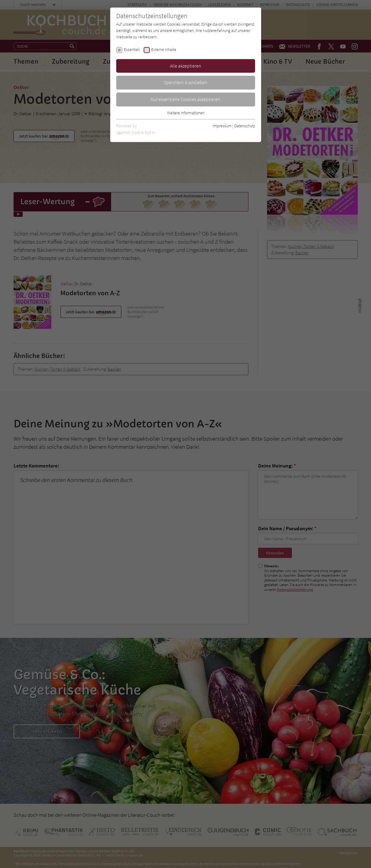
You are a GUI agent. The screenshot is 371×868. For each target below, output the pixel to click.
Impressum (222, 126)
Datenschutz (245, 126)
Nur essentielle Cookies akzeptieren (185, 99)
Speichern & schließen (186, 82)
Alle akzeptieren (186, 66)
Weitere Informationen (186, 113)
